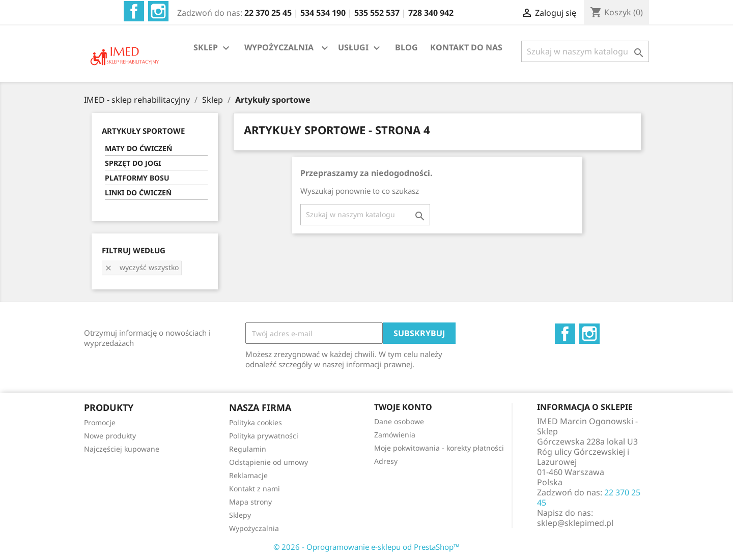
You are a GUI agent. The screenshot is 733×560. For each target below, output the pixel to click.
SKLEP (213, 48)
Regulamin (248, 449)
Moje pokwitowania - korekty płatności (439, 448)
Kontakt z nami (255, 489)
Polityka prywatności (264, 436)
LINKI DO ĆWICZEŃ (138, 193)
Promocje (100, 422)
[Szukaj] (585, 51)
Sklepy (240, 515)
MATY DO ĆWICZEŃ (138, 148)
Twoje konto (403, 407)
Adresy (386, 461)
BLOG (406, 47)
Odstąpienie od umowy (269, 462)
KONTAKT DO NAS (466, 47)
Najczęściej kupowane (122, 449)
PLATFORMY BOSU (137, 178)
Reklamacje (248, 475)
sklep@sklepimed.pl (575, 523)
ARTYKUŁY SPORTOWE (143, 131)
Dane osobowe (399, 421)
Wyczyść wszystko (142, 267)
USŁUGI (360, 48)
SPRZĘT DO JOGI (133, 163)
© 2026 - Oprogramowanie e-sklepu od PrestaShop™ (366, 547)
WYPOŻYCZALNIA (279, 47)
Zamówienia (395, 435)
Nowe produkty (110, 436)
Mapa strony (250, 502)
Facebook (134, 11)
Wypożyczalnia (254, 528)
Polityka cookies (256, 422)
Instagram (158, 11)
